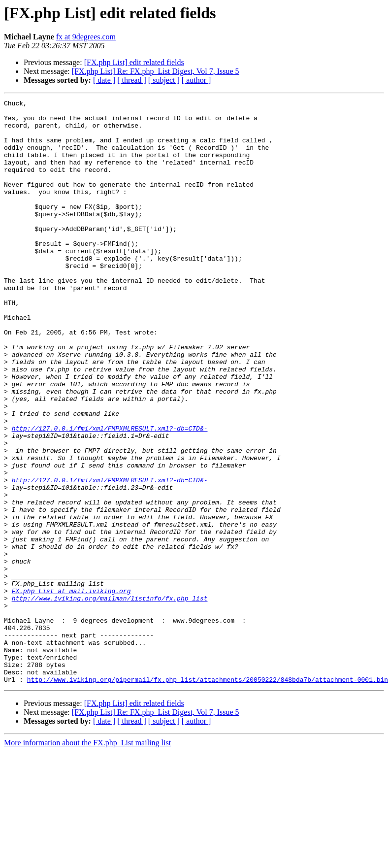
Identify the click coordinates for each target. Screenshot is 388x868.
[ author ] (196, 80)
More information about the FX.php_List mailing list (87, 859)
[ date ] (104, 80)
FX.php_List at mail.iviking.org (71, 690)
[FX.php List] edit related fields (134, 62)
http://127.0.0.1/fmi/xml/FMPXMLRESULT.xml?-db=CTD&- (110, 495)
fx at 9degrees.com (86, 37)
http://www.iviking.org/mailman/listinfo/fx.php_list (110, 699)
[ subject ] (164, 80)
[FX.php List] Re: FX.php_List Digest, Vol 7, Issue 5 (156, 71)
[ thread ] (132, 80)
